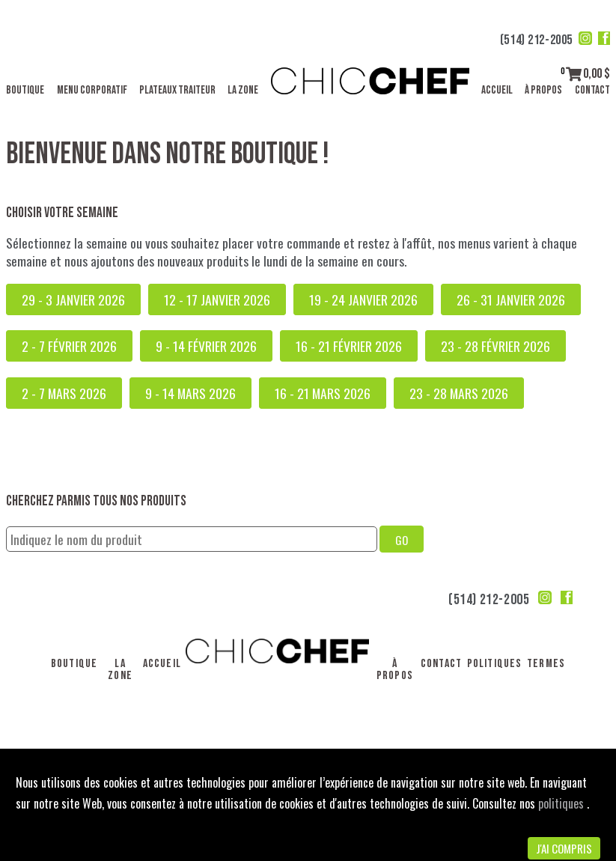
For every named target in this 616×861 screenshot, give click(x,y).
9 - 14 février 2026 (206, 346)
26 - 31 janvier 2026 (511, 299)
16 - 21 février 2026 (349, 346)
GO (402, 540)
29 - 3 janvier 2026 (73, 299)
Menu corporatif (92, 90)
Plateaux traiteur (177, 90)
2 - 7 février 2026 (69, 346)
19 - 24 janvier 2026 (363, 299)
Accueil (497, 90)
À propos (543, 90)
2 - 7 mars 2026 (64, 393)
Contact (592, 90)
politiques (562, 803)
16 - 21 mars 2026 (323, 393)
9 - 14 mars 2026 (190, 393)
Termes (546, 664)
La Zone (243, 90)
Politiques (495, 664)
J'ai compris (564, 848)
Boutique (25, 90)
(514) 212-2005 (536, 40)
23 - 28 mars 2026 (459, 393)
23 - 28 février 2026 (495, 346)
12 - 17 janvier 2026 (217, 299)
